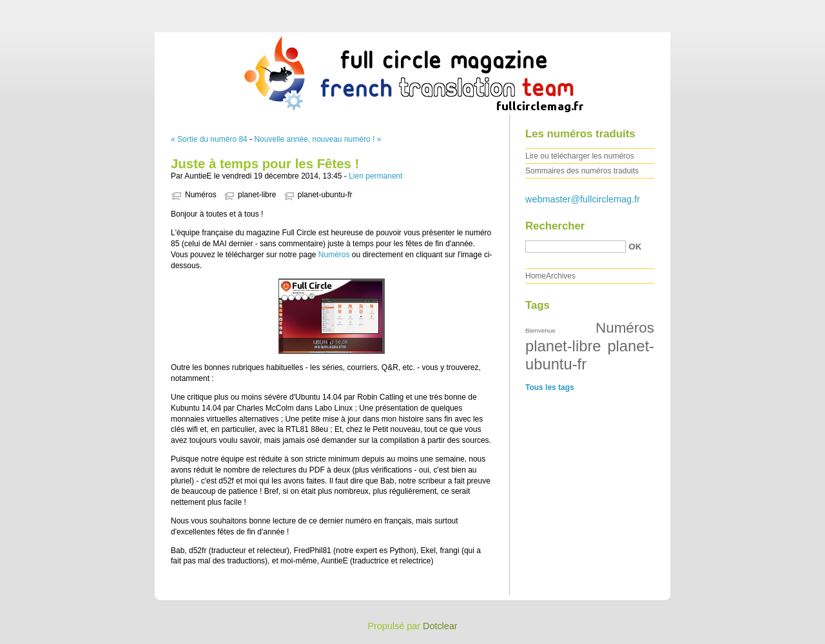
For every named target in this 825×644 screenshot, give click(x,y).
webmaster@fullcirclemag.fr (583, 199)
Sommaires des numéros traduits (582, 171)
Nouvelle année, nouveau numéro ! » (317, 139)
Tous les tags (550, 387)
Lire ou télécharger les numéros (580, 156)
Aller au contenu (667, 9)
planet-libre (257, 195)
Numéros (201, 195)
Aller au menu (724, 9)
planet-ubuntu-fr (325, 195)
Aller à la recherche (787, 9)
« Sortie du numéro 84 (209, 139)
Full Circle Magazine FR (412, 70)
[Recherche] (576, 247)
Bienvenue (540, 330)
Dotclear (440, 626)
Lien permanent (375, 176)
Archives (561, 276)
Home (536, 276)
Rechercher (555, 226)
